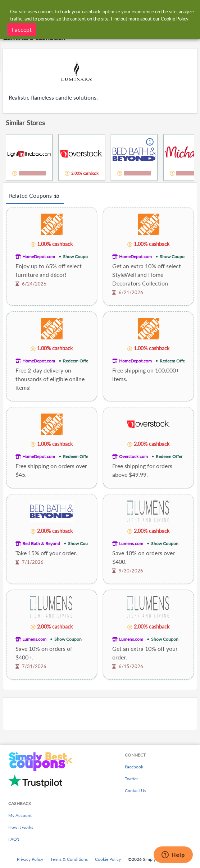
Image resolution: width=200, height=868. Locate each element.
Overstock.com (133, 456)
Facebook (134, 767)
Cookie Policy (108, 859)
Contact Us (135, 791)
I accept (22, 29)
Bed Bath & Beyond (41, 543)
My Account (20, 815)
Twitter (131, 779)
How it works (21, 827)
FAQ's (14, 839)
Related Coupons (35, 196)
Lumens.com (131, 543)
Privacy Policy (30, 859)
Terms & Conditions (69, 859)
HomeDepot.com (39, 257)
